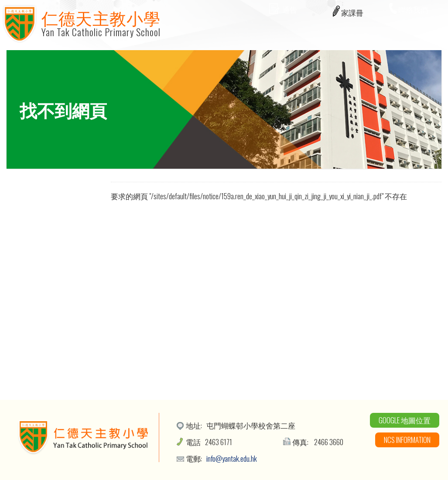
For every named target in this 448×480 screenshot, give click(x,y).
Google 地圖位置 (405, 420)
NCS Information (407, 440)
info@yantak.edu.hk (232, 458)
